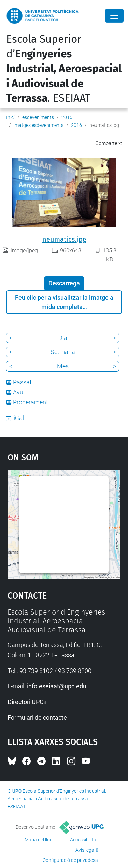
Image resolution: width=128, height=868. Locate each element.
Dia (63, 338)
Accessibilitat (84, 840)
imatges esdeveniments (39, 125)
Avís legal (85, 850)
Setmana (63, 352)
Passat (22, 382)
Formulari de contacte (37, 717)
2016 (67, 117)
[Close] (114, 16)
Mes (63, 366)
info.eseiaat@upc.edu (57, 686)
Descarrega (64, 283)
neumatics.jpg (64, 239)
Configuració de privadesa (70, 860)
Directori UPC (26, 702)
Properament (31, 402)
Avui (19, 392)
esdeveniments (38, 117)
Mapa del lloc (38, 840)
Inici (10, 117)
